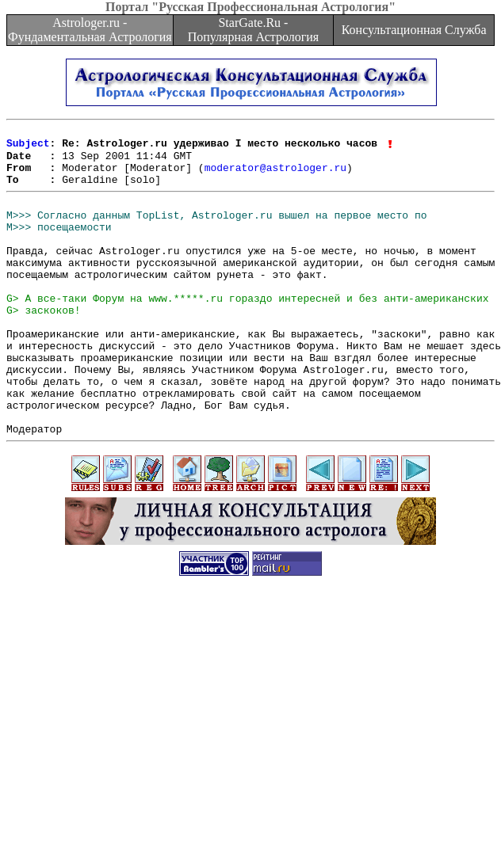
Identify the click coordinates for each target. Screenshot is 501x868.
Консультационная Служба (414, 30)
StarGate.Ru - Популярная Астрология (253, 30)
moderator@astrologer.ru (275, 176)
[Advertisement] (251, 757)
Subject (28, 147)
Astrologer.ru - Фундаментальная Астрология (90, 30)
